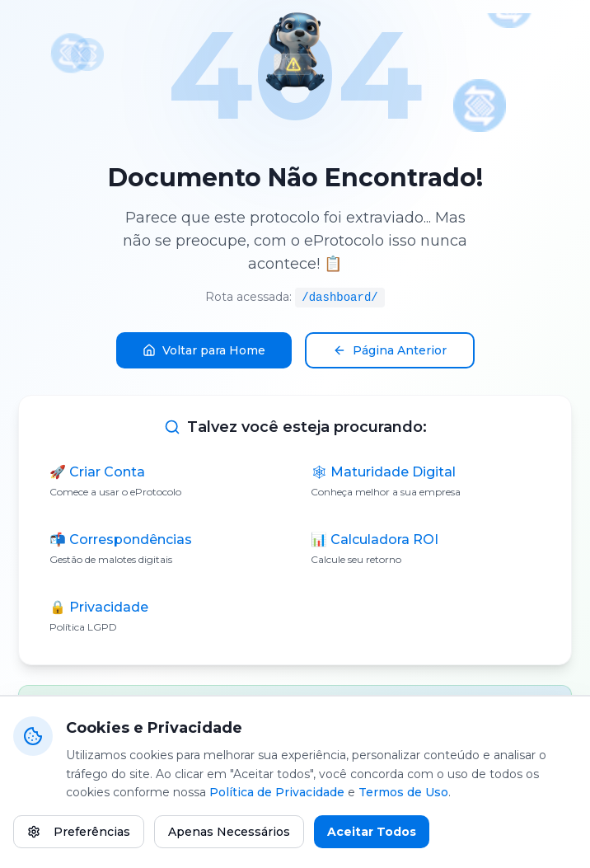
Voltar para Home (204, 350)
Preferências (79, 833)
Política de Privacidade (277, 793)
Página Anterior (390, 350)
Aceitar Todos (372, 833)
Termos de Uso (403, 793)
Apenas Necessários (229, 833)
